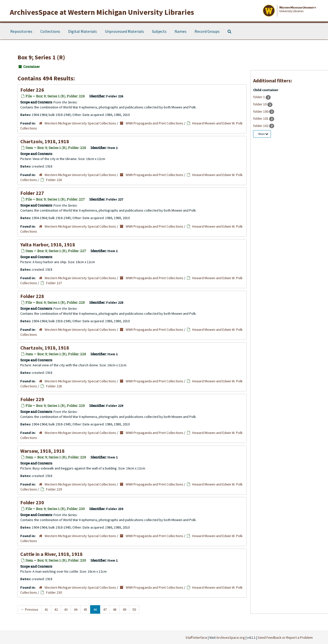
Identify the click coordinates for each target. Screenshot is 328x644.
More (263, 134)
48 (115, 609)
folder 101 (261, 118)
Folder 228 (32, 296)
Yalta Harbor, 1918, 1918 (48, 245)
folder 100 (261, 111)
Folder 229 (32, 399)
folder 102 (261, 126)
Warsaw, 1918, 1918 (42, 451)
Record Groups (207, 31)
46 (95, 609)
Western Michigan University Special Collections (80, 123)
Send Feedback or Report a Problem (285, 637)
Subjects (159, 31)
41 (46, 609)
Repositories (21, 31)
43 (66, 609)
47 (105, 609)
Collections (50, 31)
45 (85, 609)
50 (134, 609)
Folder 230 (32, 502)
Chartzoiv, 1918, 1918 (45, 141)
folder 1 (259, 97)
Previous (30, 609)
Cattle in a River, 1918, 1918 (51, 554)
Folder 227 (32, 193)
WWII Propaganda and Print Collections (154, 123)
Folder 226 (32, 90)
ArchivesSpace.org (231, 637)
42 (56, 609)
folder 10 (260, 104)
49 (124, 609)
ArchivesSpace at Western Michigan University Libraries (102, 12)
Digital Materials (83, 31)
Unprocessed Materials (124, 31)
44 (76, 609)
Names (181, 31)
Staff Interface (196, 637)
